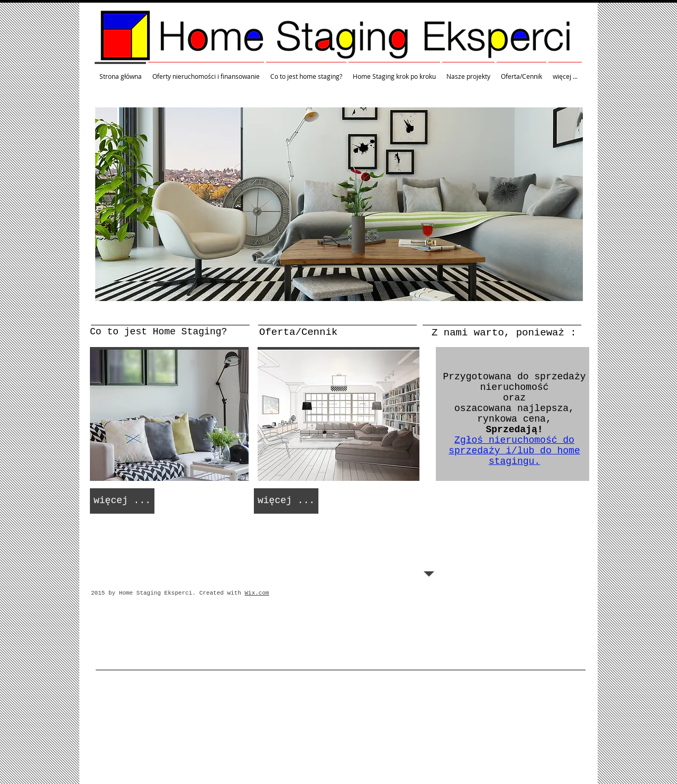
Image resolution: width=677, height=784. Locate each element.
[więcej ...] (122, 501)
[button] (339, 204)
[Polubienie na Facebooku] (394, 592)
